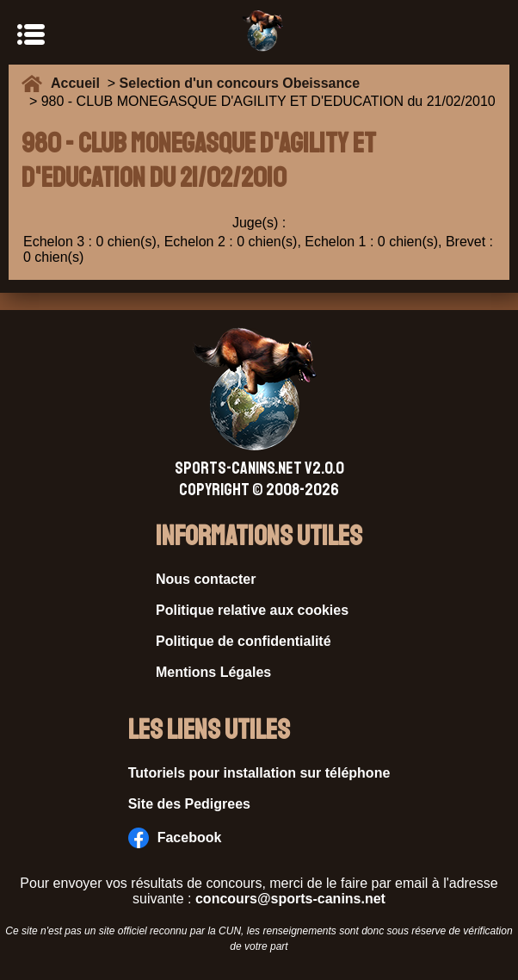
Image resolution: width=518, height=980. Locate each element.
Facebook (175, 838)
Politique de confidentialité (244, 641)
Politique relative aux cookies (252, 610)
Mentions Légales (213, 672)
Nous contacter (206, 579)
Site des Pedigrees (189, 804)
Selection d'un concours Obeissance (240, 83)
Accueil (79, 83)
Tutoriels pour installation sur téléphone (259, 773)
